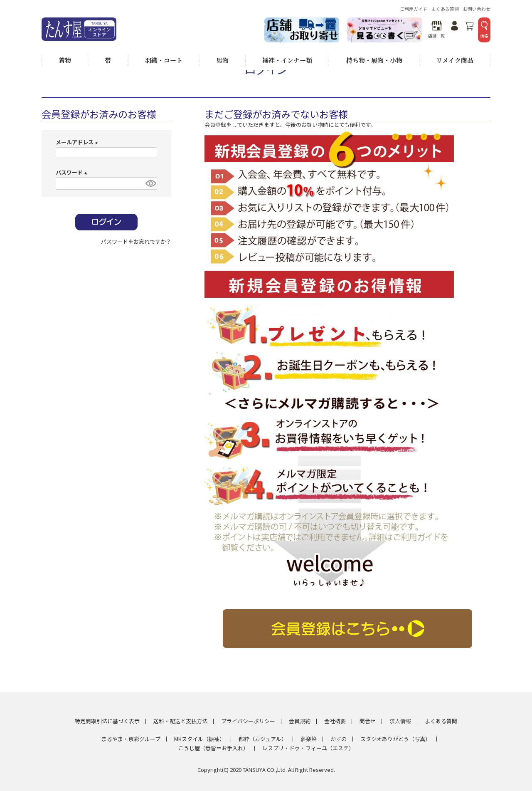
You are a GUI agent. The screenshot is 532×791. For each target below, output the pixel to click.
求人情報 (400, 721)
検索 (484, 30)
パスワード (73, 172)
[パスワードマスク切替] (150, 184)
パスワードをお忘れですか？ (136, 241)
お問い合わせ (477, 9)
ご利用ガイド (414, 9)
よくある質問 (445, 9)
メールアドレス (78, 142)
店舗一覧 (436, 30)
